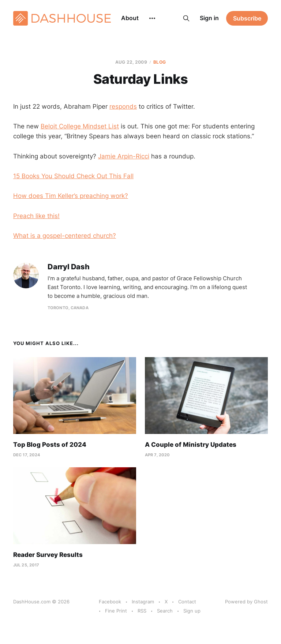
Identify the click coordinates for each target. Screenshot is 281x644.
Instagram (143, 602)
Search (165, 611)
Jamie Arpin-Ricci (124, 156)
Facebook (110, 602)
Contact (187, 602)
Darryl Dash (69, 267)
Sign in (209, 18)
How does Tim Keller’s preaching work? (71, 196)
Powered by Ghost (246, 602)
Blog (159, 62)
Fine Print (116, 611)
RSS (142, 611)
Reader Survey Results (48, 555)
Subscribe (247, 18)
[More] (152, 18)
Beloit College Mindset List (80, 126)
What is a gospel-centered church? (65, 236)
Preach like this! (36, 216)
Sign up (192, 611)
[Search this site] (186, 18)
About (130, 18)
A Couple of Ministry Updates (191, 445)
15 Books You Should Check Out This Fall (73, 176)
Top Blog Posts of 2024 (50, 445)
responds (123, 106)
